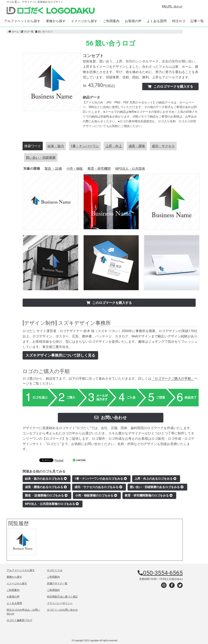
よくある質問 (157, 21)
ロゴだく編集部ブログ (19, 620)
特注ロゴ (179, 21)
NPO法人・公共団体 (130, 169)
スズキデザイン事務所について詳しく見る (60, 355)
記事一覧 (197, 21)
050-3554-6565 (163, 573)
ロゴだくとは (55, 570)
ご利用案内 (111, 21)
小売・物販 (75, 169)
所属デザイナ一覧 (57, 583)
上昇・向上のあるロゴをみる (155, 479)
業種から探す (56, 21)
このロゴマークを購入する (170, 86)
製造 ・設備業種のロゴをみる (46, 495)
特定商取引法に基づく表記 (62, 597)
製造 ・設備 (53, 169)
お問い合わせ (172, 6)
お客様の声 (133, 21)
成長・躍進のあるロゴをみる (46, 487)
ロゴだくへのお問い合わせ (62, 610)
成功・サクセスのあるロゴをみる (98, 487)
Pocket (59, 460)
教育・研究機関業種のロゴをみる (149, 495)
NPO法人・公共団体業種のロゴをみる (52, 504)
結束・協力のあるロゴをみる (46, 479)
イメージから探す (84, 21)
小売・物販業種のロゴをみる (96, 495)
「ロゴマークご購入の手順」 (173, 378)
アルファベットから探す (22, 21)
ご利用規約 (53, 590)
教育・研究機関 (99, 169)
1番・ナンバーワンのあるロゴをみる (101, 479)
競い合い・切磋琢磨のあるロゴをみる (157, 487)
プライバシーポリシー (60, 603)
